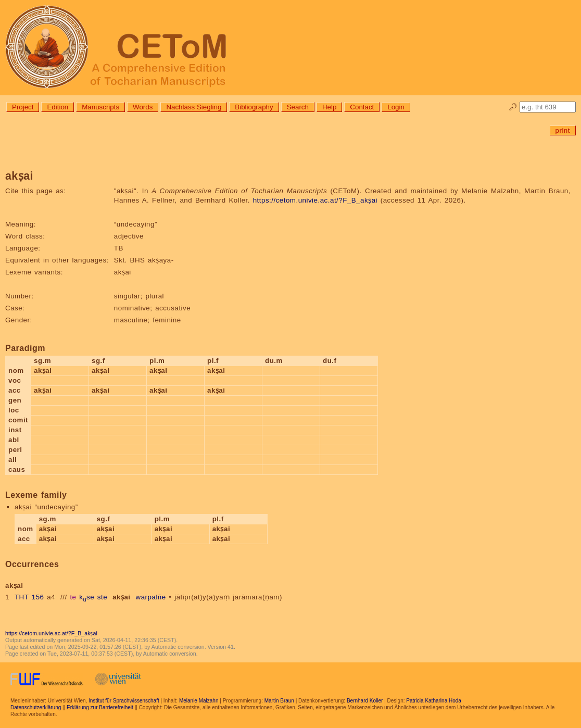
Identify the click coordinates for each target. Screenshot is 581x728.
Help (329, 107)
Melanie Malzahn (199, 701)
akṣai (121, 597)
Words (143, 107)
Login (396, 107)
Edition (58, 107)
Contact (362, 107)
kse (87, 597)
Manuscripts (100, 107)
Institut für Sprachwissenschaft (124, 701)
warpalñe (151, 597)
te (73, 597)
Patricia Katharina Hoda (434, 701)
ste (102, 597)
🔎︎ (513, 107)
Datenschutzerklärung (36, 707)
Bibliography (254, 107)
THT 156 (29, 597)
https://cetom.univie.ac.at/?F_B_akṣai (315, 200)
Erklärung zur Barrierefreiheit (100, 707)
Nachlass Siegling (194, 107)
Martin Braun (279, 701)
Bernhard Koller (365, 701)
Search (298, 107)
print (563, 130)
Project (23, 107)
